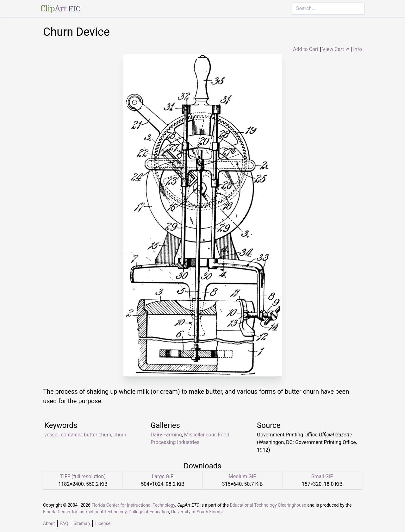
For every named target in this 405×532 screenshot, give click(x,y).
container (71, 435)
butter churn (97, 435)
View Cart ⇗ (336, 49)
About (49, 523)
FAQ (64, 523)
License (103, 523)
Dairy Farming (166, 435)
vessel (51, 435)
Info (358, 49)
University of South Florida (197, 512)
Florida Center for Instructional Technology (133, 505)
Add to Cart (306, 49)
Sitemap (82, 523)
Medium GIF (242, 476)
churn (120, 435)
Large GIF (163, 476)
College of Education (149, 512)
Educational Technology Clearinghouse (268, 505)
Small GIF (322, 476)
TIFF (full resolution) (83, 476)
